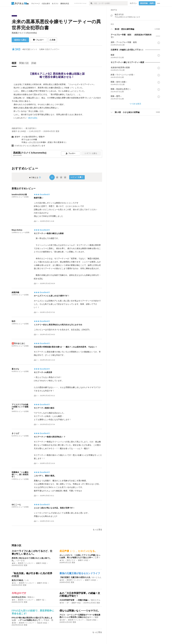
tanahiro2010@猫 (19, 194)
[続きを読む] (57, 101)
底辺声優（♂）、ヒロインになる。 (78, 551)
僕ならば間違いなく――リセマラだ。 (80, 611)
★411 (14, 583)
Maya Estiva (17, 230)
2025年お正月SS (19, 597)
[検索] (91, 3)
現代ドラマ (71, 560)
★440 (62, 603)
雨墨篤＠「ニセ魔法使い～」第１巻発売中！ (20, 474)
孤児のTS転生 (18, 580)
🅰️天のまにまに (18, 343)
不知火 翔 (48, 620)
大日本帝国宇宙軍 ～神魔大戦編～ (74, 600)
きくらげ (15, 433)
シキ (27, 580)
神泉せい (31, 597)
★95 (13, 600)
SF (68, 603)
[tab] (15, 64)
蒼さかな (15, 369)
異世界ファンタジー (26, 563)
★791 (62, 560)
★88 (13, 563)
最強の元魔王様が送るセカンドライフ (80, 573)
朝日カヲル (96, 600)
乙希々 (98, 558)
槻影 (97, 617)
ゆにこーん (16, 505)
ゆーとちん (97, 577)
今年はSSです (19, 593)
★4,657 (62, 620)
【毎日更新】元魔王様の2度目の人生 (75, 577)
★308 (14, 623)
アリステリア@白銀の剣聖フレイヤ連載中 (20, 407)
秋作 (14, 321)
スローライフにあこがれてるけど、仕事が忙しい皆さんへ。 (32, 552)
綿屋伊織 (15, 292)
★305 (62, 580)
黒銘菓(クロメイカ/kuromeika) (24, 33)
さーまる (21, 560)
